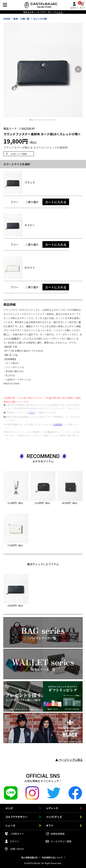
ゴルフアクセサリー (16, 817)
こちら (32, 412)
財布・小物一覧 (22, 19)
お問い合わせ (17, 849)
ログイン (74, 7)
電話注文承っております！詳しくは (43, 12)
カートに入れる (56, 202)
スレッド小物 (40, 19)
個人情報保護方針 (29, 857)
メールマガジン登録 (61, 841)
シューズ (10, 826)
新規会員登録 (58, 834)
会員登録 (58, 424)
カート (82, 5)
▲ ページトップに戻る (69, 760)
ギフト (50, 826)
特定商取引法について (52, 857)
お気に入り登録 (19, 154)
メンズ (9, 808)
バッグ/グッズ (54, 817)
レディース (52, 808)
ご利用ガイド (17, 834)
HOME (7, 19)
